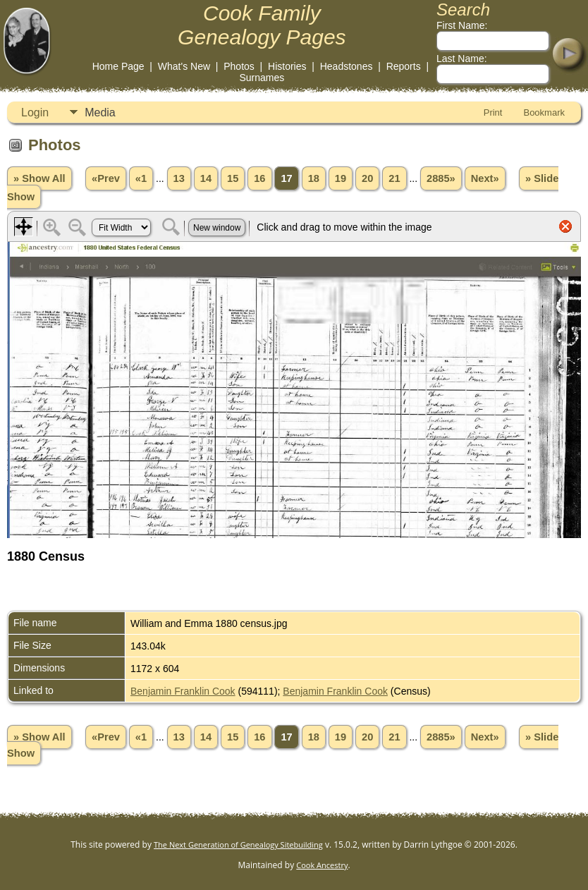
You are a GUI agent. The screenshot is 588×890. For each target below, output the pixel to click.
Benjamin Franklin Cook (183, 691)
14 (206, 178)
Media (100, 112)
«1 (141, 178)
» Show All (39, 178)
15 (233, 178)
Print (493, 112)
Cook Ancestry (322, 865)
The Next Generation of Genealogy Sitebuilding (238, 845)
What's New (184, 66)
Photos (239, 66)
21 (394, 178)
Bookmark (544, 112)
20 (367, 178)
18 (314, 178)
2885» (441, 178)
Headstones (347, 66)
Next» (485, 178)
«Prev (106, 178)
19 (341, 178)
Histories (287, 66)
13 (179, 178)
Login (35, 112)
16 (259, 178)
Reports (404, 66)
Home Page (118, 66)
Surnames (262, 78)
